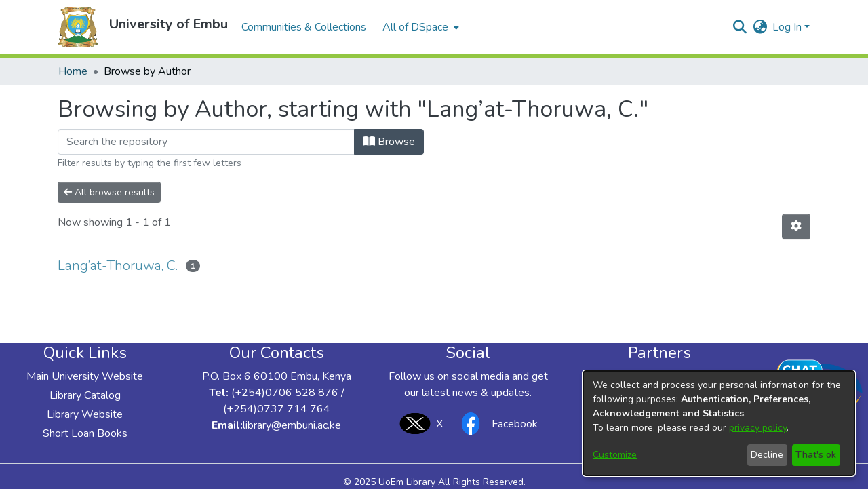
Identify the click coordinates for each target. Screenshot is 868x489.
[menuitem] (419, 27)
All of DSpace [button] (415, 27)
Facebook (496, 424)
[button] (78, 27)
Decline (767, 455)
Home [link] (73, 71)
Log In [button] (788, 27)
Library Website (85, 414)
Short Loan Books (85, 433)
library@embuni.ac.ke (292, 425)
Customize (615, 455)
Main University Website (85, 376)
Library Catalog (85, 395)
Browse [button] (389, 142)
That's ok (816, 455)
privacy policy (758, 428)
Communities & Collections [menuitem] (304, 27)
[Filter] (206, 142)
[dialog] (719, 423)
